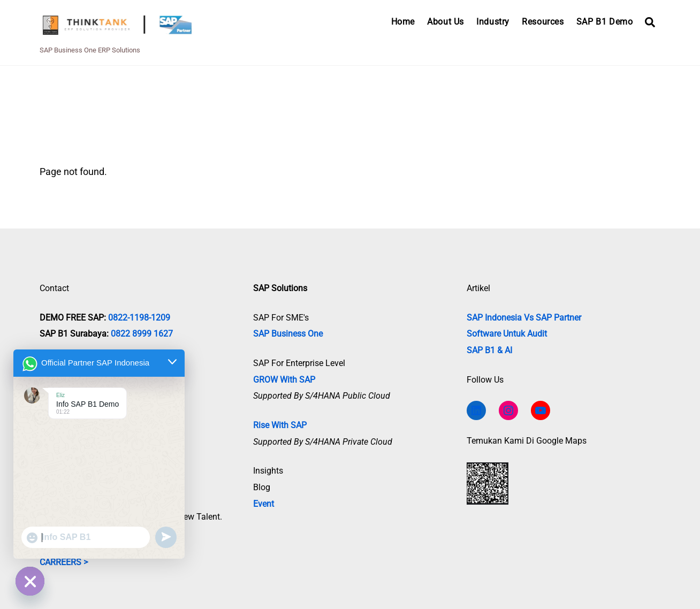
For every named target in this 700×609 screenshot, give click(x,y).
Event (264, 504)
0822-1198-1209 (139, 318)
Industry (493, 22)
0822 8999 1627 (142, 334)
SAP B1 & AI (489, 350)
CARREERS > (64, 562)
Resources (543, 22)
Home (403, 22)
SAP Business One (288, 334)
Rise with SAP (280, 425)
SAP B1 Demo (605, 22)
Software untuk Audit (507, 334)
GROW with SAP (284, 380)
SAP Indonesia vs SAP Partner (524, 318)
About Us (446, 22)
